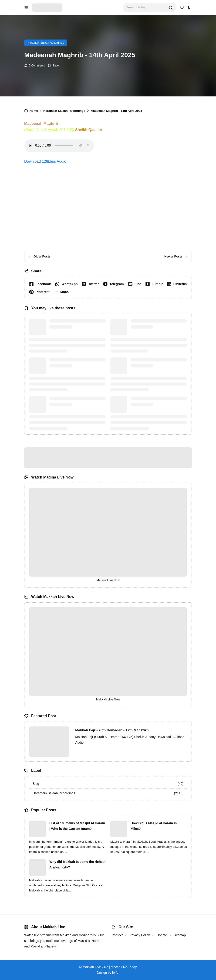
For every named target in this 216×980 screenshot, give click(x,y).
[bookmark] (190, 8)
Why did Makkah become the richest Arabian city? (77, 865)
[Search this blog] (146, 8)
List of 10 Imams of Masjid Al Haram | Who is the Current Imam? (77, 826)
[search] (171, 8)
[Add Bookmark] (53, 66)
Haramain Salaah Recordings (46, 43)
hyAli (116, 973)
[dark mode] (182, 8)
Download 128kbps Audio (45, 161)
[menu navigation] (26, 8)
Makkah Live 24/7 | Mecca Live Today (110, 967)
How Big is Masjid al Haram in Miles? (154, 826)
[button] (62, 292)
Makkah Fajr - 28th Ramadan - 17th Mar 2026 (112, 730)
